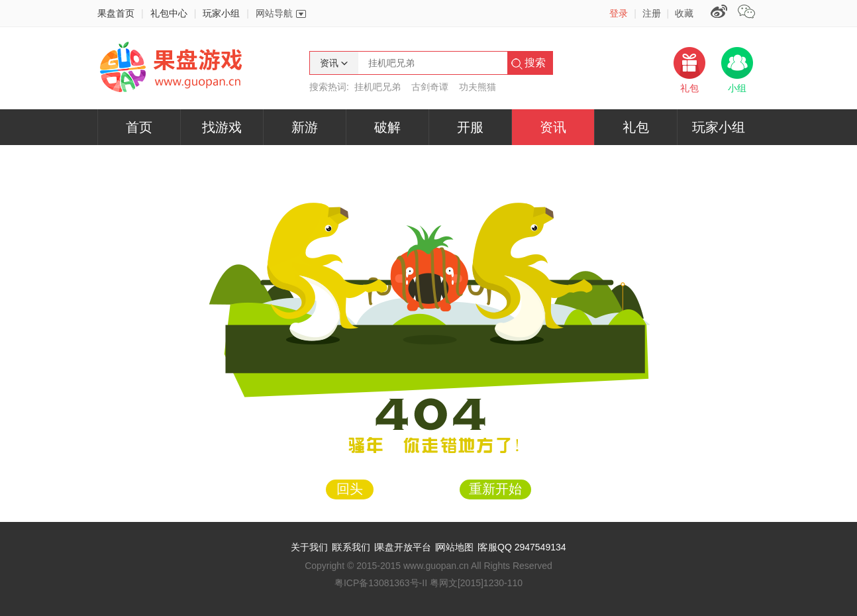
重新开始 (495, 489)
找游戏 (222, 127)
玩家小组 (221, 13)
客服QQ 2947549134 (523, 547)
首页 (139, 127)
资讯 (553, 127)
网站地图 (455, 547)
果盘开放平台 (403, 547)
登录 (619, 13)
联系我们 (352, 547)
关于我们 (309, 547)
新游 (305, 127)
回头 (350, 489)
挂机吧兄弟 (378, 87)
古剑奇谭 (430, 87)
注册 (652, 13)
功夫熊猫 (478, 87)
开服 (470, 127)
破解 (387, 127)
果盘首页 (116, 13)
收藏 (684, 13)
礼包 (636, 127)
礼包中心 (169, 13)
